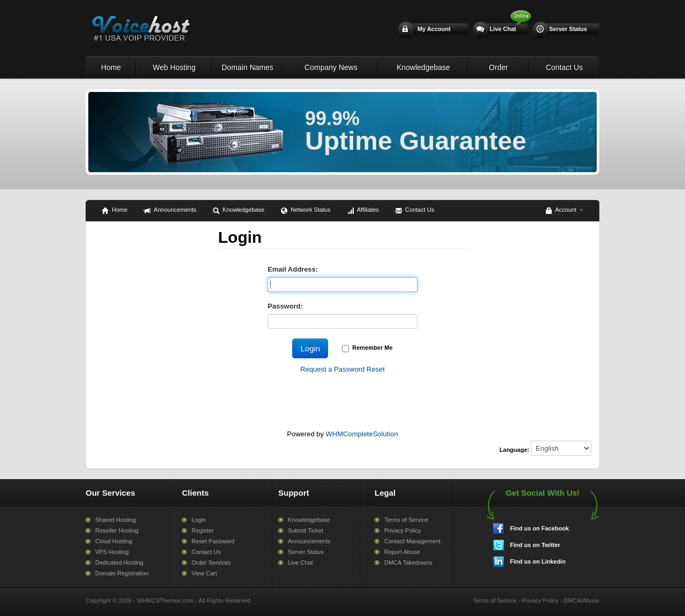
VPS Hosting (112, 552)
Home (111, 67)
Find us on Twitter (535, 545)
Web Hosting (174, 67)
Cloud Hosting (114, 541)
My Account (434, 29)
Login (199, 520)
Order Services (211, 563)
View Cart (204, 573)
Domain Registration (122, 573)
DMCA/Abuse (581, 600)
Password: (285, 306)
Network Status (306, 210)
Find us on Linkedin (538, 561)
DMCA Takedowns (408, 563)
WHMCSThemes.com (165, 600)
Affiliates (363, 210)
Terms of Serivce (494, 600)
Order (499, 67)
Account (564, 210)
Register (203, 530)
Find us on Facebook (539, 528)
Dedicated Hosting (119, 563)
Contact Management (412, 541)
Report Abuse (402, 552)
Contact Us (564, 67)
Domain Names (247, 67)
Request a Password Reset (342, 369)
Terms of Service (406, 520)
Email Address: (293, 269)
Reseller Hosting (117, 530)
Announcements (170, 210)
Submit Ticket (306, 530)
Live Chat (503, 29)
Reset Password (213, 541)
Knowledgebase (423, 67)
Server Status (568, 29)
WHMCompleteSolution (362, 434)
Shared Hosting (116, 520)
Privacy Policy (402, 530)
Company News (331, 67)
